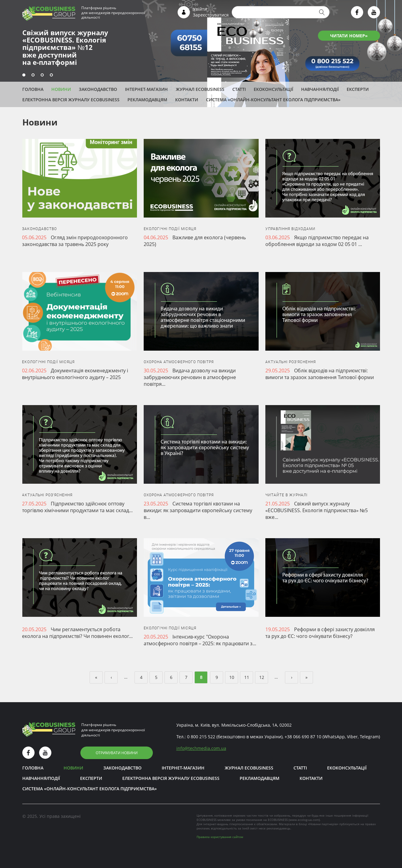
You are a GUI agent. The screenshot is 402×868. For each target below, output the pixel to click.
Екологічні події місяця (170, 229)
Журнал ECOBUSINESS (200, 89)
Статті (239, 89)
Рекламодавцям (147, 100)
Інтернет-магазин (146, 89)
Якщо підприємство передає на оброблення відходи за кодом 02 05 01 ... (317, 241)
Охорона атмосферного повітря (179, 362)
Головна (33, 89)
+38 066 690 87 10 (303, 737)
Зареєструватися (211, 15)
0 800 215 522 (201, 737)
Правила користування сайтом (220, 837)
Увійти (200, 9)
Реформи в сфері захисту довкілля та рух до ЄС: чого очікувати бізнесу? (320, 633)
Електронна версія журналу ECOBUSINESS (71, 100)
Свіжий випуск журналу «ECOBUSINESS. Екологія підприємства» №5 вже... (317, 510)
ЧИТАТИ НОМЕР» (349, 36)
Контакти (187, 100)
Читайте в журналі (286, 495)
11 (247, 677)
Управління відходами (290, 229)
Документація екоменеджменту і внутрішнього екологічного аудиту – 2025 (75, 374)
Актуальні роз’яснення (291, 362)
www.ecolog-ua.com (304, 820)
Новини (61, 89)
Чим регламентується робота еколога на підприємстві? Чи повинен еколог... (77, 633)
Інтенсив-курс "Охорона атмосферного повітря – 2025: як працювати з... (200, 640)
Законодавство (98, 89)
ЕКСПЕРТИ (358, 89)
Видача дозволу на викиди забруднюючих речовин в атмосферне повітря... (190, 377)
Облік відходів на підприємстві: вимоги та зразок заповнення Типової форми (320, 374)
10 (232, 677)
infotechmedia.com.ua (201, 748)
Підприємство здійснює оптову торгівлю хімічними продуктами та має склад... (77, 507)
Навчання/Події (320, 89)
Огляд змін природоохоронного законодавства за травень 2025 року (75, 241)
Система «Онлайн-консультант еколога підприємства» (273, 100)
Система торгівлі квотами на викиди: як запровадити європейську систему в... (198, 510)
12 (262, 677)
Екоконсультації (273, 89)
